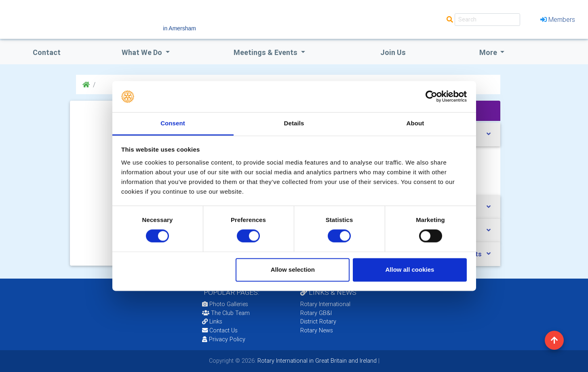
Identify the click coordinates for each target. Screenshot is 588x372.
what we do (143, 52)
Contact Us (220, 330)
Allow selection (293, 269)
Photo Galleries (225, 304)
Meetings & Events (266, 52)
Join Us (393, 52)
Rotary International (325, 304)
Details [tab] (294, 123)
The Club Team (226, 313)
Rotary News (317, 330)
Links (212, 321)
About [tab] (415, 123)
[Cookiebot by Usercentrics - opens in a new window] (431, 97)
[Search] (487, 20)
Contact (47, 52)
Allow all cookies (410, 269)
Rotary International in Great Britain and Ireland (316, 361)
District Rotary (318, 321)
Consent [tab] (173, 123)
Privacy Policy (224, 339)
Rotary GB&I (316, 313)
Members (558, 19)
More (489, 52)
